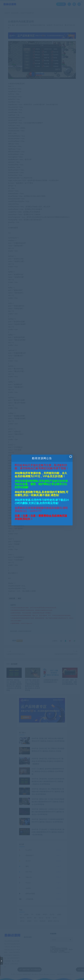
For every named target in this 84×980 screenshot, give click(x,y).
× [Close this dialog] (71, 457)
